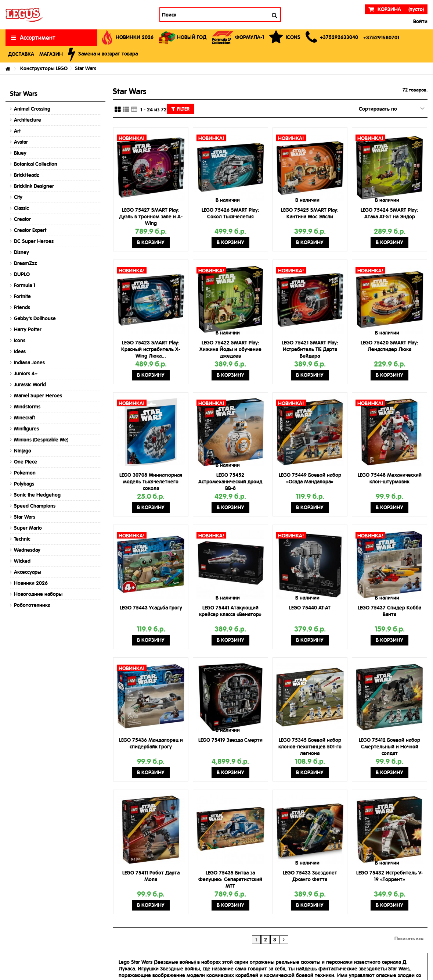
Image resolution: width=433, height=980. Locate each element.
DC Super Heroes (34, 241)
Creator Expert (30, 230)
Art (17, 131)
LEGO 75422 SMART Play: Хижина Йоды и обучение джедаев (230, 349)
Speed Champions (35, 506)
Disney (21, 252)
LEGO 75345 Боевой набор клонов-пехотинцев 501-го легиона (310, 747)
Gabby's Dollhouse (35, 318)
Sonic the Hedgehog (37, 495)
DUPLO (22, 274)
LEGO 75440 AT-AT (310, 608)
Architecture (28, 120)
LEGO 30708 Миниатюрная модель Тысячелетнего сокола (151, 482)
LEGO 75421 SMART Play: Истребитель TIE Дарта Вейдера (310, 349)
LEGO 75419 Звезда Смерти (230, 740)
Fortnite (22, 296)
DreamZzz (26, 263)
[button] (332, 38)
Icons (20, 340)
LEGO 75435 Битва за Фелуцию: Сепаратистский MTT (230, 879)
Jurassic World (30, 385)
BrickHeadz (27, 175)
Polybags (24, 484)
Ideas (20, 351)
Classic (21, 208)
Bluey (20, 153)
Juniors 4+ (26, 373)
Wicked (22, 561)
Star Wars (25, 517)
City (18, 197)
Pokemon (25, 473)
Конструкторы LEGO (44, 68)
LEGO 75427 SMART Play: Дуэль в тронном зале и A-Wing (151, 217)
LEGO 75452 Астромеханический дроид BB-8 (230, 482)
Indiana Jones (29, 362)
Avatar (21, 142)
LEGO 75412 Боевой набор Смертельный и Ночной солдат (389, 747)
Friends (22, 307)
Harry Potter (28, 329)
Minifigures (26, 429)
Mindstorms (27, 407)
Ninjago (23, 451)
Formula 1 (25, 285)
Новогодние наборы (38, 594)
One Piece (26, 462)
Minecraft (24, 418)
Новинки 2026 (31, 583)
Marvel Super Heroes (38, 396)
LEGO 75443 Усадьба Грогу (151, 608)
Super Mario (28, 528)
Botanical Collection (36, 164)
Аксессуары (28, 572)
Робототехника (32, 605)
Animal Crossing (32, 109)
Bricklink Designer (34, 186)
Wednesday (27, 550)
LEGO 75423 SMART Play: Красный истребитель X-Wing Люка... (151, 349)
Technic (22, 539)
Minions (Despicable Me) (41, 440)
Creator (22, 219)
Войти (420, 21)
